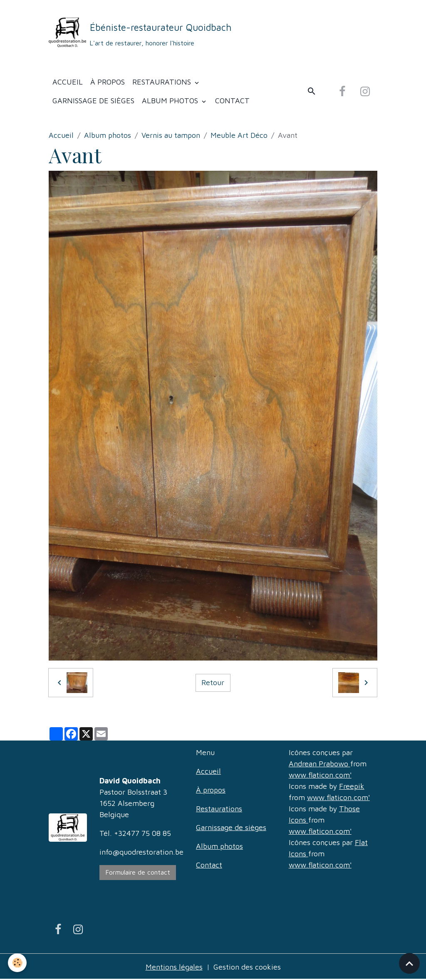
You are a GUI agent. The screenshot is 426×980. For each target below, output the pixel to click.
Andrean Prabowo (319, 764)
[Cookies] (18, 963)
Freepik (352, 786)
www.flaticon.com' (320, 775)
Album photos (171, 101)
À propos (108, 82)
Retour (213, 682)
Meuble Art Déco (239, 135)
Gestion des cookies (247, 967)
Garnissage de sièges (93, 101)
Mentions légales (174, 967)
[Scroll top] (409, 963)
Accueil (68, 82)
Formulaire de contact (138, 872)
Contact (232, 101)
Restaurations (163, 82)
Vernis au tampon (171, 135)
